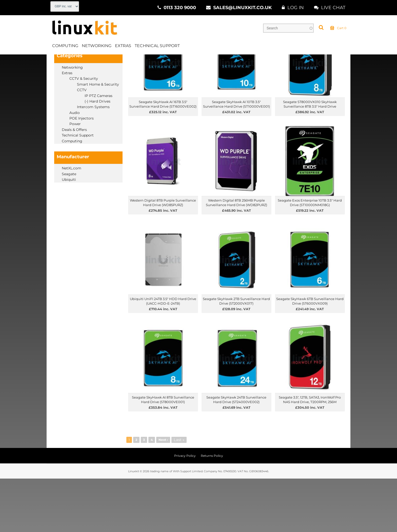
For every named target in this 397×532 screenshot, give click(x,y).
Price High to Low (177, 74)
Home (56, 61)
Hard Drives (173, 61)
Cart (338, 29)
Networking (97, 46)
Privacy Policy (185, 509)
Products (76, 61)
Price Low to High (143, 74)
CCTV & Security (124, 61)
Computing (65, 46)
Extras (123, 46)
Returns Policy (212, 509)
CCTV (150, 61)
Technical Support (157, 46)
